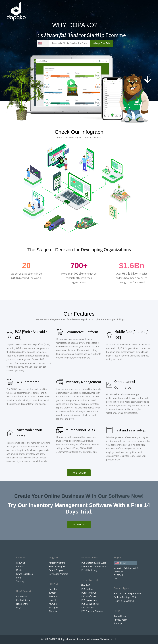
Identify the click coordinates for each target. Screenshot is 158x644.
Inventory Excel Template (94, 566)
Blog (19, 578)
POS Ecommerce (89, 600)
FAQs (19, 608)
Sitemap (118, 623)
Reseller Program (57, 566)
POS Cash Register (90, 604)
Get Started (79, 524)
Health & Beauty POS (124, 601)
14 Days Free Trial (102, 43)
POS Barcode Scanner (92, 611)
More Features (79, 473)
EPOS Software (89, 596)
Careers (20, 566)
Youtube (53, 604)
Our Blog (53, 589)
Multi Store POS (89, 593)
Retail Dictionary (89, 570)
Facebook (54, 596)
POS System (87, 589)
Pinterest (53, 611)
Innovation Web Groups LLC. (103, 639)
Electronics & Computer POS (128, 593)
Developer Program (58, 574)
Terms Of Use (120, 616)
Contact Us (22, 596)
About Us (21, 563)
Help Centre (22, 604)
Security (20, 581)
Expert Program (56, 570)
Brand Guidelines (24, 574)
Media (19, 570)
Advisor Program (57, 563)
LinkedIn (53, 600)
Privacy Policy (121, 620)
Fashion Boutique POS (125, 597)
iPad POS (86, 585)
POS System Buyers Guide (94, 563)
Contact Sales (23, 600)
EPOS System (88, 608)
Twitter (52, 593)
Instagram (54, 608)
